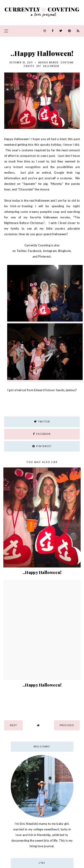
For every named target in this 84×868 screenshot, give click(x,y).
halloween (51, 66)
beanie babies (48, 63)
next (13, 725)
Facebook (35, 251)
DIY (39, 66)
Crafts (29, 66)
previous (67, 725)
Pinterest (45, 256)
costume (67, 63)
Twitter (22, 251)
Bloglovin (65, 251)
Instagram (50, 251)
